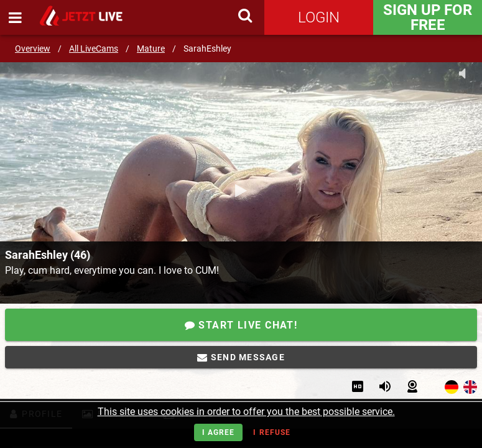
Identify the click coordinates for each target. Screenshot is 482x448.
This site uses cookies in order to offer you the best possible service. (246, 412)
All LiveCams (94, 49)
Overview (33, 49)
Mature (151, 49)
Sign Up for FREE (428, 17)
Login (319, 17)
